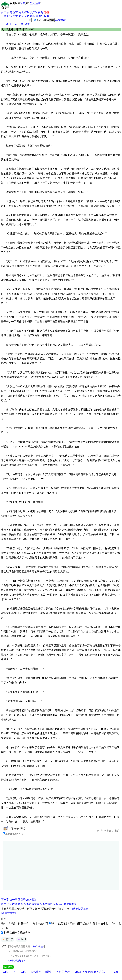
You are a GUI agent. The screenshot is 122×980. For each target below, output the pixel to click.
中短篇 (34, 16)
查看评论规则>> (18, 961)
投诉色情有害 (31, 904)
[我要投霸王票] (81, 909)
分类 (4, 16)
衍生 (27, 12)
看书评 (5, 904)
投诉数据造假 (47, 904)
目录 (21, 24)
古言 (10, 12)
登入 (32, 3)
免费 (27, 16)
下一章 (5, 24)
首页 (4, 12)
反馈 (46, 16)
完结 (46, 12)
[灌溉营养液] (8, 913)
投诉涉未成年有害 (66, 904)
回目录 (22, 900)
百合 (40, 12)
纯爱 (21, 12)
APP (41, 16)
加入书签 (31, 900)
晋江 (23, 3)
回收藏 (13, 904)
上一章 (13, 24)
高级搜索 (60, 20)
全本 (15, 16)
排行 (10, 16)
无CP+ (34, 12)
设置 (27, 24)
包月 (21, 16)
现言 (15, 12)
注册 (38, 3)
